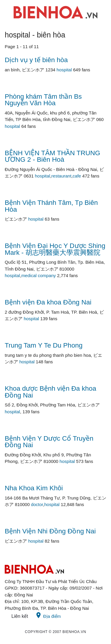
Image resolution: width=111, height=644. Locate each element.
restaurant (62, 176)
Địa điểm (48, 615)
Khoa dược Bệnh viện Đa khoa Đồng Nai (50, 392)
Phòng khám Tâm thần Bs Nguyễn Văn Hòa (43, 100)
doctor (37, 504)
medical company (39, 275)
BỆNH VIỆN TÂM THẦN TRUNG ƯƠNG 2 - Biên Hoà (53, 156)
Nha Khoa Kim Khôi (34, 488)
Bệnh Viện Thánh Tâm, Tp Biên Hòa (51, 206)
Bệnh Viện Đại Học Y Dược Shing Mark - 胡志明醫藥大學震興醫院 (55, 249)
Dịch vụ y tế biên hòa (36, 60)
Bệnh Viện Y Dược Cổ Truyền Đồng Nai (49, 442)
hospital (64, 70)
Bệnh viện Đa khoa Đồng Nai (48, 302)
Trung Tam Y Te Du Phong (44, 345)
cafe (77, 176)
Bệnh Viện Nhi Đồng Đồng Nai (50, 531)
